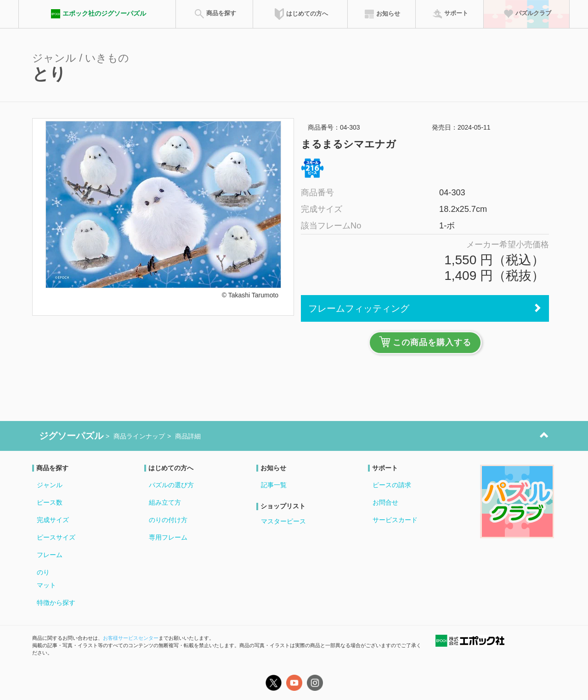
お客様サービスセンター (131, 638)
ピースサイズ (56, 537)
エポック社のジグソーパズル (97, 14)
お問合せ (385, 502)
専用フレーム (168, 537)
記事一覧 (274, 485)
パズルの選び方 (171, 485)
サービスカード (395, 520)
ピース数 (50, 502)
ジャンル (50, 485)
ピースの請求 (392, 485)
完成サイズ (53, 520)
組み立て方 (165, 502)
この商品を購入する (425, 342)
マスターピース (283, 521)
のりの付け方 (168, 520)
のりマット (46, 579)
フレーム (50, 555)
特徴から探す (56, 603)
